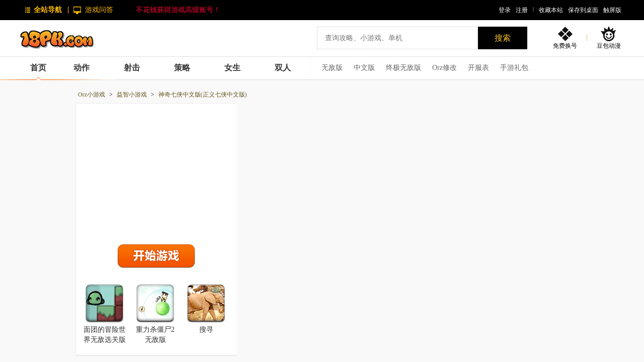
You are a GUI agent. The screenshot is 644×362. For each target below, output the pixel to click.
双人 (283, 68)
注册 (522, 10)
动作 (82, 68)
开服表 (478, 68)
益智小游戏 (132, 95)
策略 (182, 68)
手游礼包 (514, 68)
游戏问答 (99, 10)
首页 (38, 68)
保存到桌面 (583, 10)
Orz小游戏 (92, 95)
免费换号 (565, 46)
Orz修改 (445, 68)
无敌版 (332, 68)
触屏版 (612, 10)
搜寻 (206, 330)
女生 (232, 68)
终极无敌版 (404, 68)
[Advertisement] (156, 171)
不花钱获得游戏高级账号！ (178, 10)
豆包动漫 (609, 46)
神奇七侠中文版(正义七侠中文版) (203, 95)
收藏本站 (551, 10)
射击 (132, 68)
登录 (505, 10)
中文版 (364, 68)
